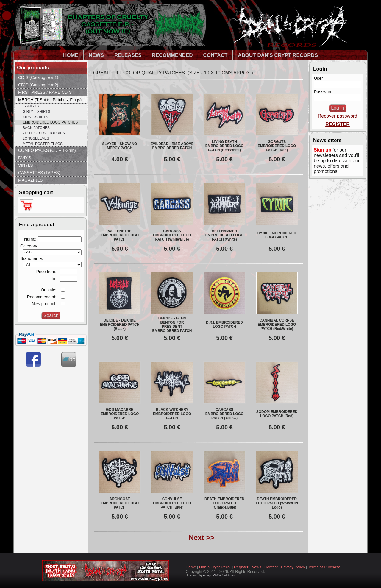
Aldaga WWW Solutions (219, 575)
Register (241, 567)
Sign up (323, 150)
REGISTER (338, 124)
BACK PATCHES (36, 128)
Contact (271, 567)
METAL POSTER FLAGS (43, 144)
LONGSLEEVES (36, 138)
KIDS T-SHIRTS (35, 117)
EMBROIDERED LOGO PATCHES (50, 122)
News (256, 567)
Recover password (338, 116)
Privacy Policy (293, 567)
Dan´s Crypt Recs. (215, 567)
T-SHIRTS (31, 106)
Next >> (202, 538)
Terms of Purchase (324, 567)
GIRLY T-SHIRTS (36, 112)
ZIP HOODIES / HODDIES (44, 133)
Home (191, 567)
